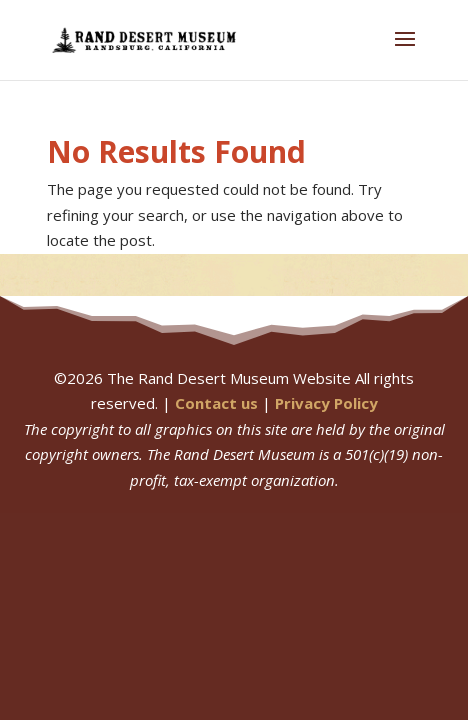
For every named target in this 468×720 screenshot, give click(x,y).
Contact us (216, 403)
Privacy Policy (326, 403)
